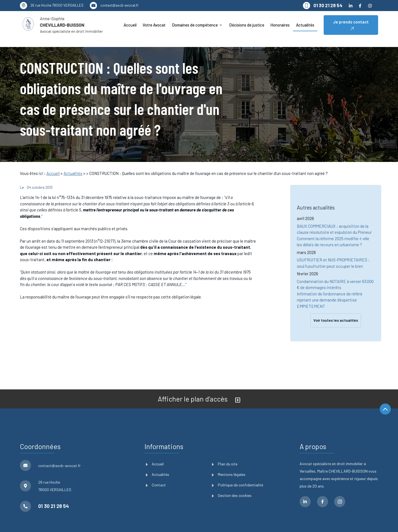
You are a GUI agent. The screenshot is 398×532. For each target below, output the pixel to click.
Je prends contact (351, 25)
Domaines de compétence (195, 25)
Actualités (305, 25)
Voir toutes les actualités (336, 307)
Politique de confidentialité (238, 470)
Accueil (130, 25)
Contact (156, 470)
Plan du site (225, 449)
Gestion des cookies (232, 481)
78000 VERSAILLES (57, 5)
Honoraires (280, 25)
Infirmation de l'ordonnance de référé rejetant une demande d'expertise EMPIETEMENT (330, 287)
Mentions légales (229, 459)
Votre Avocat (154, 25)
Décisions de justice (247, 25)
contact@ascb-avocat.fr (120, 5)
